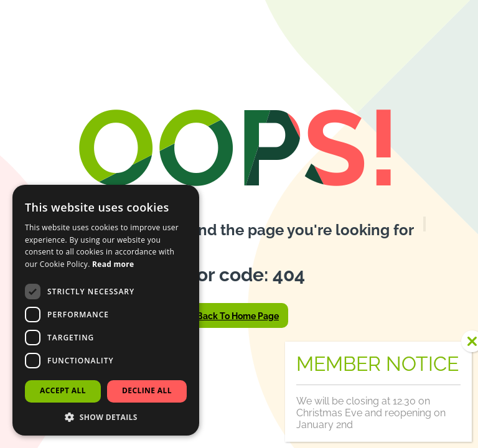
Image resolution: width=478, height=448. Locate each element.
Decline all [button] (147, 390)
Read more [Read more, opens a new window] (113, 264)
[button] (106, 417)
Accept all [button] (63, 390)
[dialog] (106, 310)
